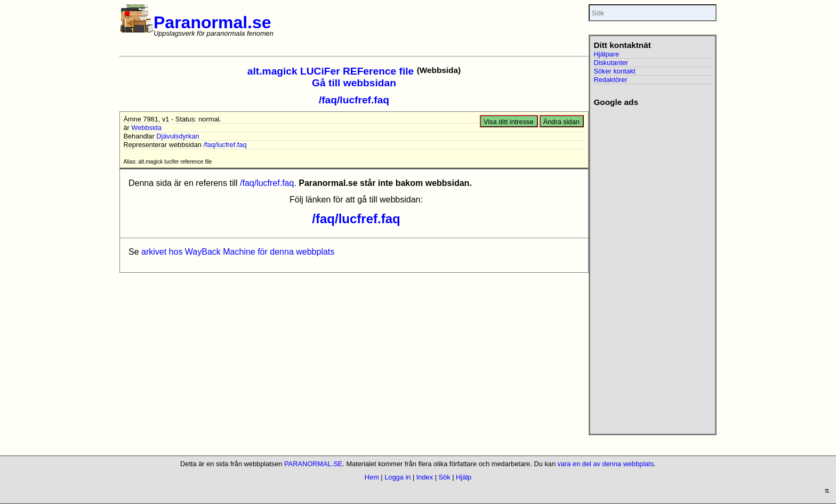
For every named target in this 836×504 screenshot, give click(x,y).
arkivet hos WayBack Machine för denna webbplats (238, 252)
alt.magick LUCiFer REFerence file (331, 71)
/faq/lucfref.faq (354, 100)
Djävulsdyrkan (178, 136)
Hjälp (464, 477)
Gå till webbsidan (354, 83)
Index (425, 477)
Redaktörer (610, 80)
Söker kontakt (614, 71)
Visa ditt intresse (509, 122)
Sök (445, 477)
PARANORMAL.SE (313, 464)
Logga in (397, 477)
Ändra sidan (561, 122)
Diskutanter (611, 63)
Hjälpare (606, 54)
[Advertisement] (652, 267)
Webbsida (146, 128)
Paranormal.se (212, 22)
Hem (372, 477)
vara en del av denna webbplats (606, 464)
